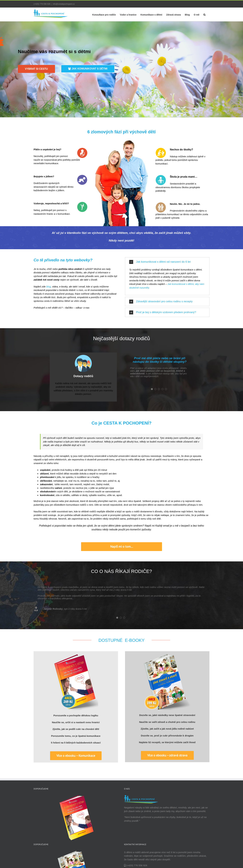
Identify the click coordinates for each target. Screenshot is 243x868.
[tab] (167, 262)
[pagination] (152, 389)
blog (48, 287)
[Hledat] (204, 14)
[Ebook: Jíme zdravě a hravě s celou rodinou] (167, 655)
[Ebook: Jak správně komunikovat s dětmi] (76, 655)
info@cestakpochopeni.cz (64, 4)
